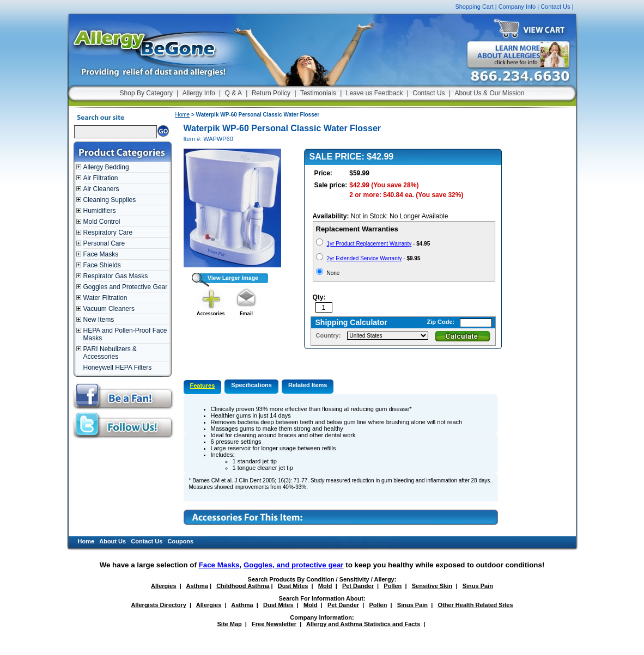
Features (203, 385)
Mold (325, 586)
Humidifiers (100, 211)
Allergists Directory (158, 605)
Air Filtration (101, 178)
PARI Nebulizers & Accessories (110, 353)
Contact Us (555, 7)
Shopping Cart (474, 7)
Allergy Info (199, 93)
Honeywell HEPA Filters (118, 368)
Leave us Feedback (375, 93)
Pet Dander (358, 586)
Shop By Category (146, 93)
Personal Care (104, 243)
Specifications (251, 385)
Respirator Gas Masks (116, 276)
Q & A (233, 93)
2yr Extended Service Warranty (364, 258)
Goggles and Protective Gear (126, 287)
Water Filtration (105, 298)
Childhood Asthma (243, 586)
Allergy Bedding (106, 167)
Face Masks (101, 254)
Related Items (308, 385)
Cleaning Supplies (110, 200)
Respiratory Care (108, 232)
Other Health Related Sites (475, 605)
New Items (99, 320)
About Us (113, 541)
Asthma (197, 586)
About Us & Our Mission (489, 93)
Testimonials (318, 93)
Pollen (393, 586)
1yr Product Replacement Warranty (369, 244)
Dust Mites (293, 586)
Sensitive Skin (432, 586)
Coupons (181, 541)
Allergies (163, 586)
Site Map (230, 624)
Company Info (517, 7)
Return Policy (271, 93)
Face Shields (102, 265)
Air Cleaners (101, 189)
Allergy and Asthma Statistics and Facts (363, 624)
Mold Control (102, 222)
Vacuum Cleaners (109, 309)
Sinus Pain (478, 586)
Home (183, 115)
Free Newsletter (274, 624)
